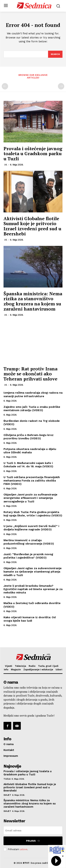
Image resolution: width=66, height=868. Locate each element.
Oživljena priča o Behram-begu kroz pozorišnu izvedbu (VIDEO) (29, 437)
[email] (33, 830)
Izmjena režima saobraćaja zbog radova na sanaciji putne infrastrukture (33, 394)
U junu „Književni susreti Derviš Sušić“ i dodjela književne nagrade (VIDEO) (31, 528)
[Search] (55, 54)
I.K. (6, 165)
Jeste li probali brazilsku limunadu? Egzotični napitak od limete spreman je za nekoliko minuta (33, 589)
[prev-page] (5, 86)
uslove (24, 849)
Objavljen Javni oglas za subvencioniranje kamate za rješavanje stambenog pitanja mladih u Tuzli (33, 572)
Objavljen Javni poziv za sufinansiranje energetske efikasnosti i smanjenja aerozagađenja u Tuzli (30, 498)
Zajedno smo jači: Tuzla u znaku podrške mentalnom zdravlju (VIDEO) (32, 408)
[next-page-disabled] (61, 86)
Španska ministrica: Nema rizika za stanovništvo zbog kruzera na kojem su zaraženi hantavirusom (33, 301)
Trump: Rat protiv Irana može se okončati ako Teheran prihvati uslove (30, 374)
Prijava (33, 841)
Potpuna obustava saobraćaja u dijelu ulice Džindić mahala (30, 451)
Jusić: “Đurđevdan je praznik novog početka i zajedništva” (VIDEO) (28, 556)
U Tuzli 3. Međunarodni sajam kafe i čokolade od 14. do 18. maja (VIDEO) (28, 465)
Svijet (7, 795)
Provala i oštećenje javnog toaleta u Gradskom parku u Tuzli (33, 153)
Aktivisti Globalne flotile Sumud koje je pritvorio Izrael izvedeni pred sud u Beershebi (32, 226)
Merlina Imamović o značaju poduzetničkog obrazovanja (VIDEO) (29, 542)
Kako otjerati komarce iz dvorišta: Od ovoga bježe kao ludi (30, 619)
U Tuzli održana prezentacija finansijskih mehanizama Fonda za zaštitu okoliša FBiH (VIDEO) (32, 480)
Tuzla (7, 779)
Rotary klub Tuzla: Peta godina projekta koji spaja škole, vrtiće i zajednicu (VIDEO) (33, 514)
